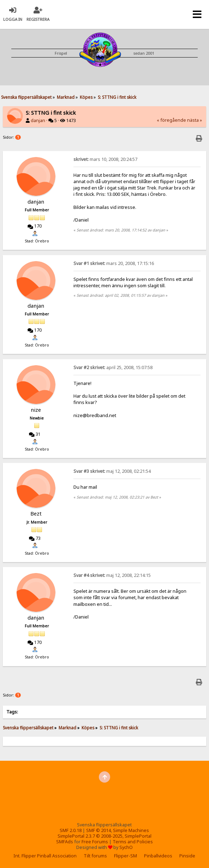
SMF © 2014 (98, 830)
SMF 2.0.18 (71, 830)
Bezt (36, 513)
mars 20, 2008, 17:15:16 (114, 263)
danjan (38, 120)
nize (36, 410)
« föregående (171, 120)
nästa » (195, 120)
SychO (126, 847)
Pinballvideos (158, 856)
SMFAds (65, 842)
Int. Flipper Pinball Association (45, 856)
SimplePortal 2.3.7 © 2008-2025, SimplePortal (104, 836)
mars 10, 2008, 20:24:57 (105, 159)
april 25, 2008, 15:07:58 (113, 367)
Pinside (187, 856)
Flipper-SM (126, 856)
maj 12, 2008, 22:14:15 (112, 575)
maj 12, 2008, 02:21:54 (112, 471)
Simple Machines (131, 830)
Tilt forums (95, 856)
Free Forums (95, 842)
